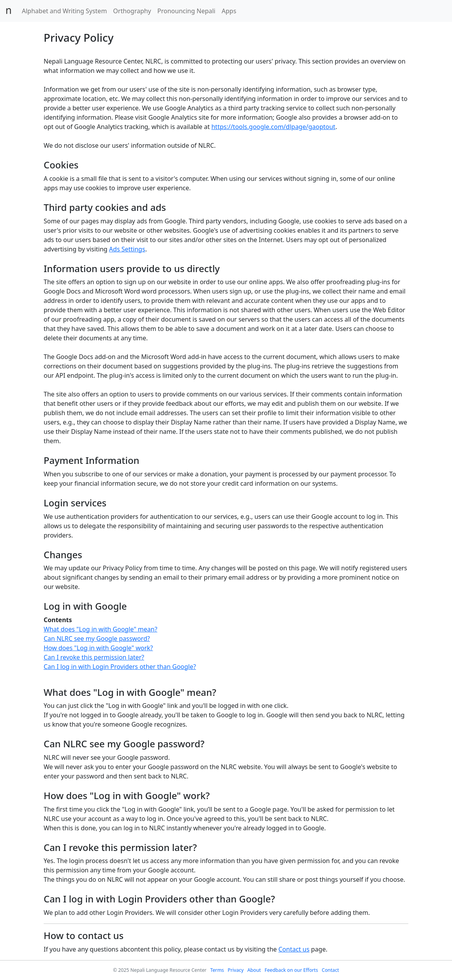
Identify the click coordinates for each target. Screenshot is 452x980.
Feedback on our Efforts (291, 970)
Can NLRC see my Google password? (97, 639)
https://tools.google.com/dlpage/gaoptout (273, 127)
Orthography (132, 11)
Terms (217, 970)
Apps (229, 11)
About (254, 970)
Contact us (294, 949)
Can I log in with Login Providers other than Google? (120, 667)
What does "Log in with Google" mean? (101, 629)
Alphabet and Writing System (64, 11)
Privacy (236, 970)
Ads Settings (127, 249)
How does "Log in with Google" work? (98, 648)
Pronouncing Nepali (186, 11)
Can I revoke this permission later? (94, 657)
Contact (330, 970)
